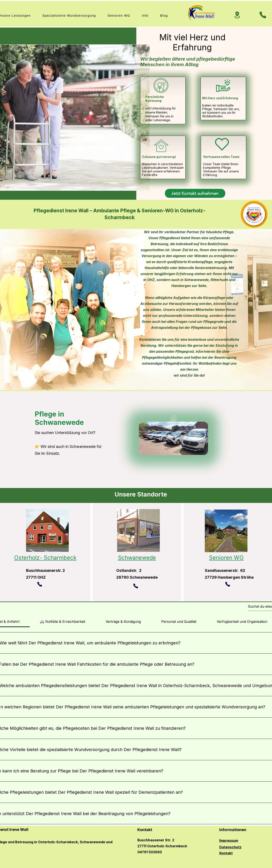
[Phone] (263, 15)
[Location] (237, 15)
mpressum (229, 840)
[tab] (63, 622)
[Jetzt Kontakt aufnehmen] (195, 193)
